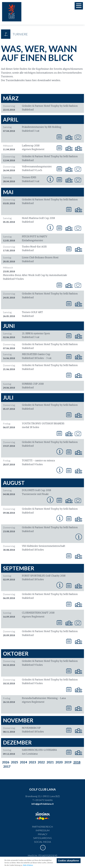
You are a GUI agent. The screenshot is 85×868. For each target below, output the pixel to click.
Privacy (43, 834)
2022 (41, 762)
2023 (32, 762)
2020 (59, 762)
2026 (6, 762)
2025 (15, 762)
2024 (23, 762)
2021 (50, 762)
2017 (7, 766)
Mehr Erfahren (28, 865)
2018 (77, 762)
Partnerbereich (42, 827)
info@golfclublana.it (43, 804)
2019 (68, 762)
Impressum (43, 830)
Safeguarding (42, 838)
